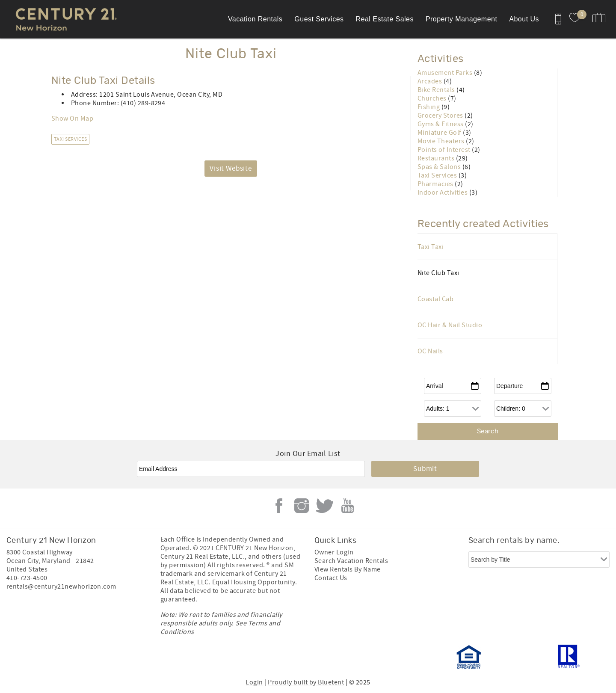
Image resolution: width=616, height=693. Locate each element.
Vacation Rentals (255, 19)
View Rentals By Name (348, 569)
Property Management (461, 19)
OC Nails (430, 351)
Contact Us (331, 578)
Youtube (347, 506)
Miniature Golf (440, 133)
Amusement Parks (446, 73)
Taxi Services (70, 139)
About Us (524, 19)
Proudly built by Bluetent (306, 682)
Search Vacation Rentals (351, 561)
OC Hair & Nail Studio (450, 325)
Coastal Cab (435, 299)
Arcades (431, 81)
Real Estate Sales (385, 19)
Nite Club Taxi (438, 273)
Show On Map (72, 118)
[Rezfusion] (80, 657)
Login (254, 682)
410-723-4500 (27, 578)
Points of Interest (445, 150)
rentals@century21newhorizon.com (61, 586)
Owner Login (334, 552)
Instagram (302, 506)
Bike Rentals (437, 90)
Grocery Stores (441, 115)
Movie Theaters (442, 141)
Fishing (429, 107)
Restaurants (437, 158)
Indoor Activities (443, 192)
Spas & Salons (440, 167)
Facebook (279, 506)
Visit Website (231, 169)
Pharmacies (436, 184)
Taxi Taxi (431, 247)
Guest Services (319, 19)
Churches (433, 98)
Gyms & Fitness (441, 124)
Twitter (325, 506)
